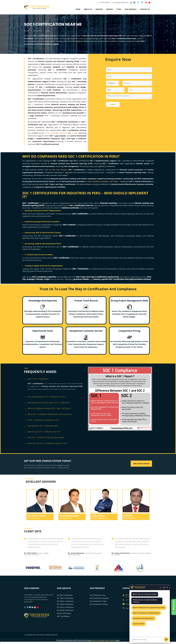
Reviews (110, 9)
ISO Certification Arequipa (99, 598)
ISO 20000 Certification (65, 610)
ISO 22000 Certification (65, 604)
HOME (27, 31)
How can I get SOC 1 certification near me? (42, 432)
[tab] (55, 379)
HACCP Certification (64, 613)
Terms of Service (110, 640)
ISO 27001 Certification (65, 607)
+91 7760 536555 (104, 3)
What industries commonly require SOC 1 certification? (47, 403)
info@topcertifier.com (120, 3)
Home (78, 9)
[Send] (166, 639)
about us (88, 9)
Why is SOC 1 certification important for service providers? (48, 414)
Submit (113, 104)
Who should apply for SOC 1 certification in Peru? (45, 397)
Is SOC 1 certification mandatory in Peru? (42, 420)
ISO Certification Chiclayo (99, 604)
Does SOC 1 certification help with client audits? (44, 438)
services (99, 9)
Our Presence (131, 9)
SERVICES (38, 31)
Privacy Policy (96, 640)
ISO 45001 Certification (65, 601)
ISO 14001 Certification (65, 598)
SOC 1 (49, 31)
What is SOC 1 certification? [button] (37, 379)
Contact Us (145, 9)
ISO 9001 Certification (65, 595)
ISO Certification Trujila (98, 601)
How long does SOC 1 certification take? (41, 426)
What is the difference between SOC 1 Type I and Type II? (48, 409)
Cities (119, 9)
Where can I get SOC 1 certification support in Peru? (46, 443)
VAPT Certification (63, 616)
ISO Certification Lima (98, 595)
